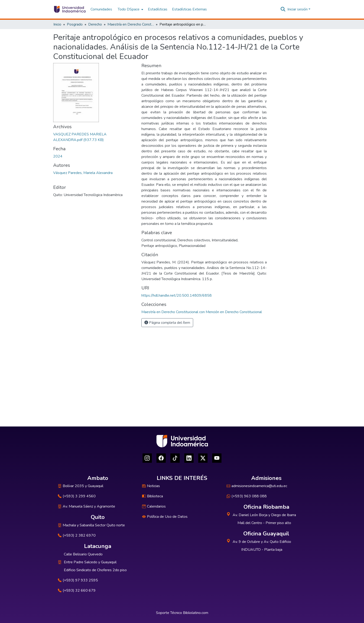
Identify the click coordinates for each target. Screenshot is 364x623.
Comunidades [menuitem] (101, 9)
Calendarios (154, 506)
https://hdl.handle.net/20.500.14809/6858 (177, 295)
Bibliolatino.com (196, 613)
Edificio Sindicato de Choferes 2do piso (95, 570)
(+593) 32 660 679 (77, 590)
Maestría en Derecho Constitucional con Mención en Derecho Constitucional (131, 24)
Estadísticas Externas (189, 9)
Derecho (95, 24)
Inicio (57, 24)
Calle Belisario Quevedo (83, 554)
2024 (58, 156)
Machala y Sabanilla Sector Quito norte (91, 525)
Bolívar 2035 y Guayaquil (81, 486)
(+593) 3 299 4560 (77, 496)
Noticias (151, 486)
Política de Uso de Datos (165, 517)
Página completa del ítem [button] (167, 323)
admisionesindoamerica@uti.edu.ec (257, 486)
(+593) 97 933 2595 (78, 580)
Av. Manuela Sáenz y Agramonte (86, 506)
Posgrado (75, 24)
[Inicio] (70, 9)
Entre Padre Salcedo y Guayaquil (90, 562)
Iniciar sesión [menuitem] (297, 9)
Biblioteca (153, 496)
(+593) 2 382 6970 (77, 535)
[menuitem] (130, 9)
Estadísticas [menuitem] (158, 9)
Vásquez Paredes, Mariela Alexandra (83, 173)
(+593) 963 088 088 (247, 496)
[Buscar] (283, 9)
